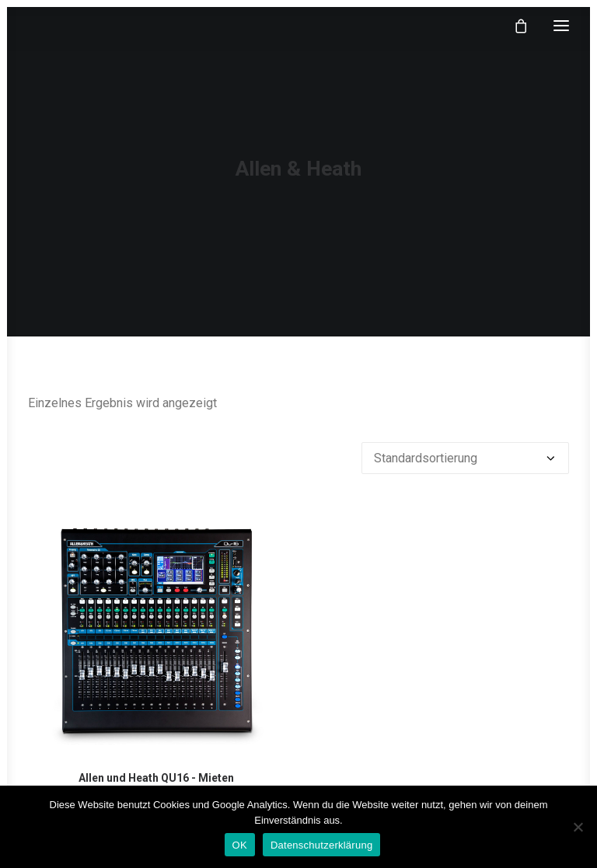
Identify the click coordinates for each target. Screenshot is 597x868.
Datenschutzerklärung (321, 845)
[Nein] (578, 827)
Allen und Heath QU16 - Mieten (156, 778)
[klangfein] (75, 26)
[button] (561, 26)
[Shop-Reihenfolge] (465, 458)
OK (240, 845)
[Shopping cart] (514, 26)
